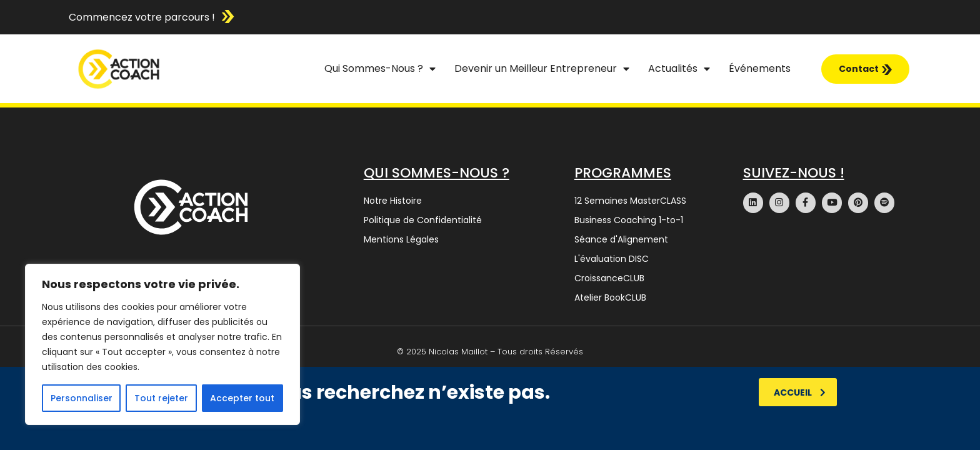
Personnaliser (82, 398)
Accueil (800, 392)
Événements (760, 68)
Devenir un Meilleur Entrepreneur (542, 69)
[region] (162, 344)
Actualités (679, 69)
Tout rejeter (161, 398)
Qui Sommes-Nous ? (380, 69)
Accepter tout (242, 398)
